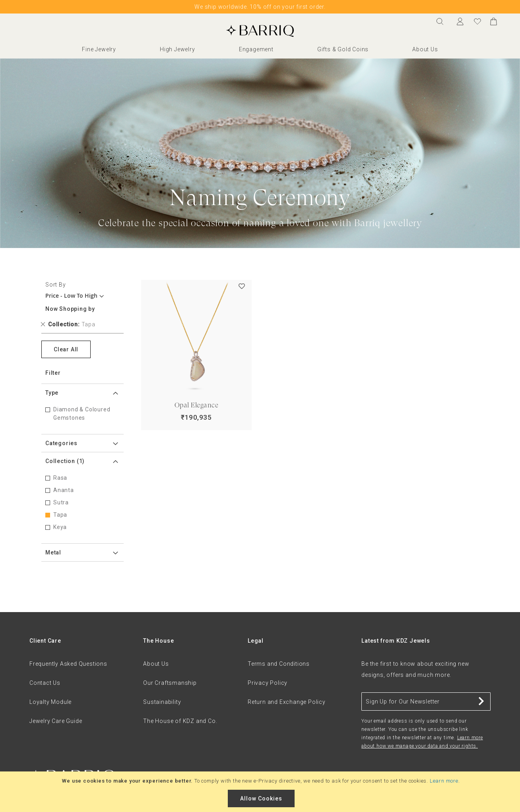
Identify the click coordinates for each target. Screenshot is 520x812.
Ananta (64, 490)
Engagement (256, 49)
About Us (425, 49)
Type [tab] (52, 393)
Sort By (56, 285)
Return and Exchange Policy (287, 702)
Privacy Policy (268, 683)
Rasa (60, 478)
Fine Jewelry (99, 49)
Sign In (462, 21)
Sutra (61, 502)
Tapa (60, 515)
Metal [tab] (53, 552)
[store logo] (260, 31)
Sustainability (162, 702)
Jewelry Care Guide (56, 721)
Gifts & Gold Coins (343, 49)
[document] (261, 792)
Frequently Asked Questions (68, 664)
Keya (60, 527)
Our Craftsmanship (170, 683)
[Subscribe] (481, 702)
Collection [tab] (65, 461)
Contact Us (45, 683)
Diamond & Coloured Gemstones (82, 414)
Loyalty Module (50, 702)
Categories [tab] (61, 443)
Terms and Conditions (279, 664)
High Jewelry (178, 49)
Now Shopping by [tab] (70, 309)
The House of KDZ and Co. (180, 721)
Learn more (444, 781)
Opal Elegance (197, 405)
